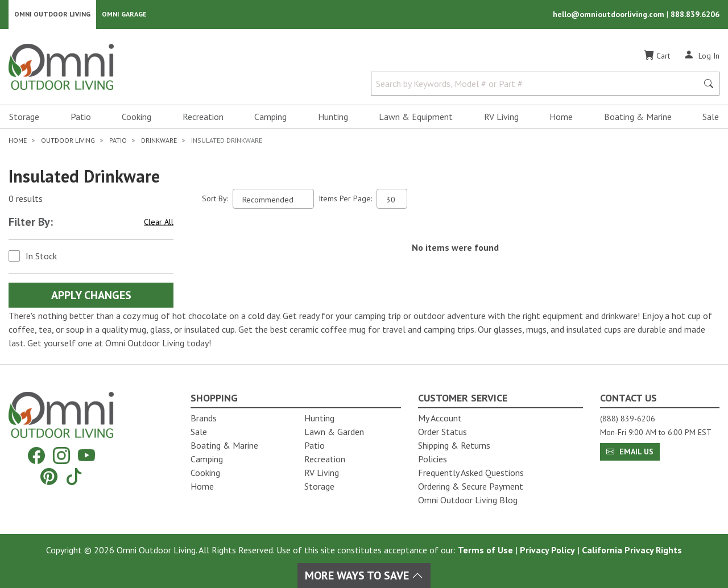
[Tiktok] (74, 476)
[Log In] (702, 56)
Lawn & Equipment (416, 117)
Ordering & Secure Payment (471, 486)
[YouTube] (86, 456)
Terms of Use (485, 550)
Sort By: (215, 199)
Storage (24, 117)
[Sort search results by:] (273, 199)
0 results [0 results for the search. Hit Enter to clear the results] (26, 200)
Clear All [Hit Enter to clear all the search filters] (159, 222)
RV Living (501, 117)
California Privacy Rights (632, 550)
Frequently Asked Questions (471, 473)
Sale (711, 117)
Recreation (203, 117)
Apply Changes (91, 296)
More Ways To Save (364, 575)
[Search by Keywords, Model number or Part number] (538, 84)
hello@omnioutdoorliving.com (610, 15)
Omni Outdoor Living (52, 15)
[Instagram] (61, 456)
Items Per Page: (345, 199)
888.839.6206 (695, 15)
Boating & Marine (638, 117)
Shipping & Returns (454, 445)
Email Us (630, 452)
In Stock (41, 256)
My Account (440, 418)
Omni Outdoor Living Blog (468, 500)
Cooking (136, 117)
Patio (81, 117)
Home (561, 117)
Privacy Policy (547, 550)
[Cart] (657, 56)
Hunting (333, 117)
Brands (204, 418)
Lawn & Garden (334, 432)
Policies (433, 459)
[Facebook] (36, 456)
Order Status (442, 432)
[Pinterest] (49, 476)
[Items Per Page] (392, 199)
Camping (270, 117)
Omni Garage (124, 15)
